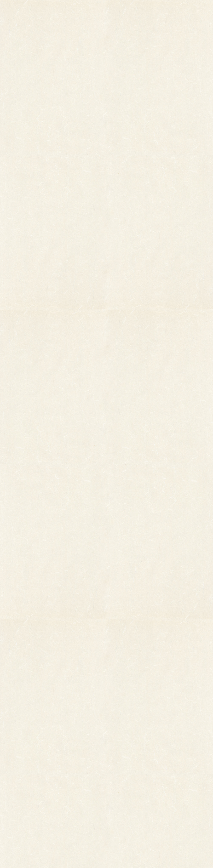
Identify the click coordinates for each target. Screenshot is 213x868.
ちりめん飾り (67, 818)
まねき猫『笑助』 (27, 816)
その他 (20, 789)
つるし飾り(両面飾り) (72, 806)
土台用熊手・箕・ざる (73, 830)
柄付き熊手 (23, 783)
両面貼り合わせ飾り (71, 812)
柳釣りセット (24, 810)
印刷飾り (64, 789)
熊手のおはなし (106, 8)
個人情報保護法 (146, 793)
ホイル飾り (66, 795)
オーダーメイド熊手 (28, 795)
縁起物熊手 (9, 790)
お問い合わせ (198, 8)
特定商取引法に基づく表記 (137, 802)
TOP (46, 8)
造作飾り (64, 824)
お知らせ (137, 8)
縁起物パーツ (51, 791)
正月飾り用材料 (69, 800)
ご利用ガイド (167, 8)
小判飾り (64, 783)
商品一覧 (73, 8)
